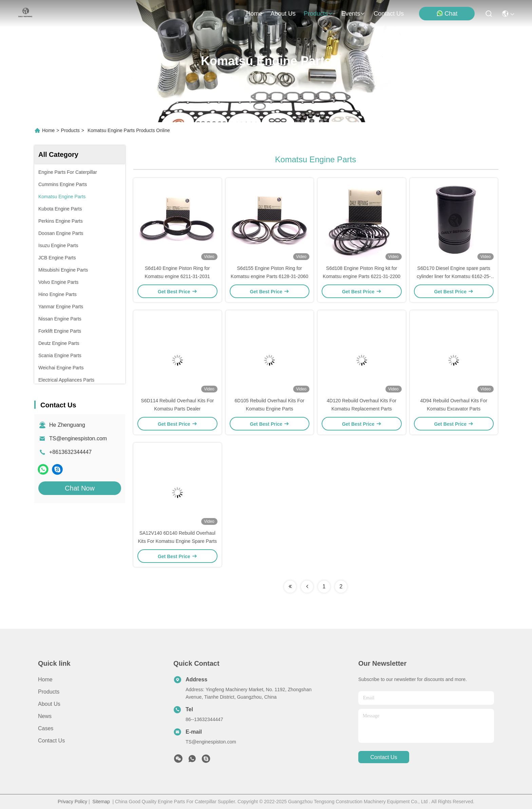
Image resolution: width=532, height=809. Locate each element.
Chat (447, 13)
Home (254, 14)
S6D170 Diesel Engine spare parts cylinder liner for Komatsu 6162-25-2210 (454, 276)
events (353, 14)
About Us (49, 704)
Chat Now (80, 488)
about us (283, 14)
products (318, 14)
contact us (389, 14)
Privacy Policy (72, 802)
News (45, 716)
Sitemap (101, 802)
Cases (46, 728)
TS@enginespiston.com (78, 438)
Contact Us (51, 741)
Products (70, 130)
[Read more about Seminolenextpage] (290, 587)
